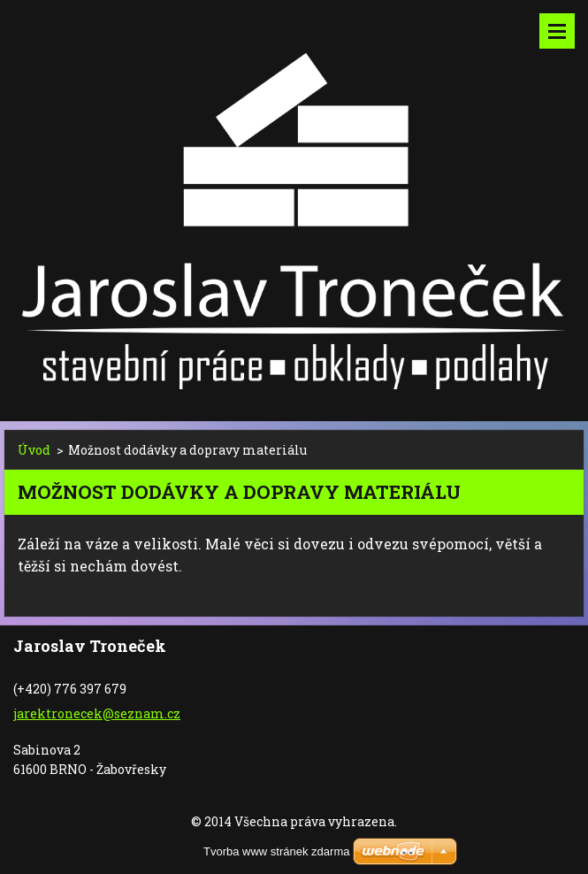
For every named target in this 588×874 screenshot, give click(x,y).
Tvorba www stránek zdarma (276, 851)
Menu (557, 31)
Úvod (34, 450)
